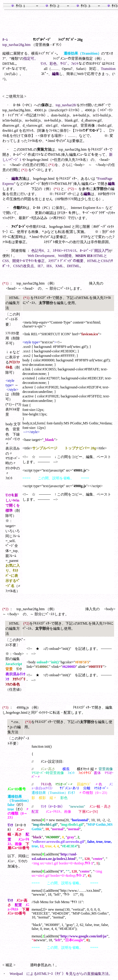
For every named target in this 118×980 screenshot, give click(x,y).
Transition (108, 69)
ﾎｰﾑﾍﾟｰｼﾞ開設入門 (94, 251)
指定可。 (31, 59)
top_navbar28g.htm (17, 45)
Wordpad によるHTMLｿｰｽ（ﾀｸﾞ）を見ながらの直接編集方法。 (61, 974)
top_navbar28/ (66, 105)
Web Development (41, 256)
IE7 (40, 266)
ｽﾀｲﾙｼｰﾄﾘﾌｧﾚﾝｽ (65, 251)
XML (59, 266)
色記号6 (38, 251)
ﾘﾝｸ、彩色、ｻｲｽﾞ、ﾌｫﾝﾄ (59, 64)
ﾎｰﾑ (5, 40)
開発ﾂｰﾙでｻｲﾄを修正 (29, 261)
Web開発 (65, 256)
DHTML (73, 266)
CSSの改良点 (24, 266)
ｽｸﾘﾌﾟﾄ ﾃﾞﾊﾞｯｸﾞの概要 (66, 261)
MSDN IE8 (84, 256)
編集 (56, 74)
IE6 (49, 266)
